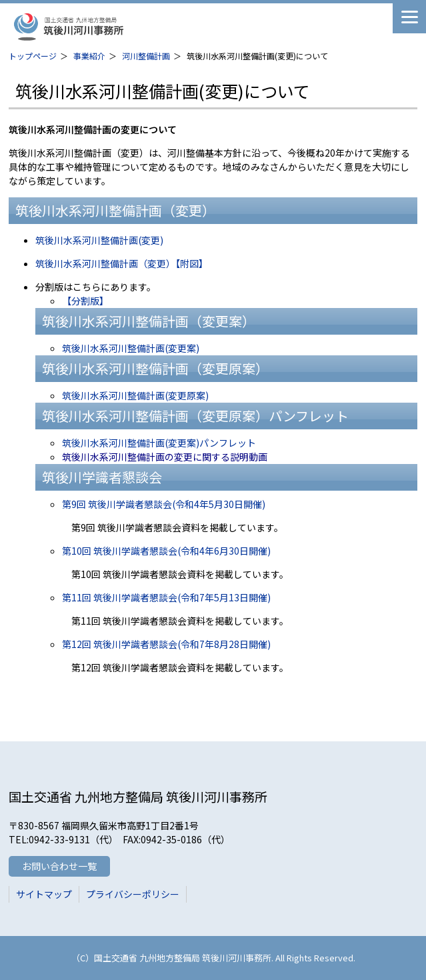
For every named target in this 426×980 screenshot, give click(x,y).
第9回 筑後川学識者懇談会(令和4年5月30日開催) (164, 504)
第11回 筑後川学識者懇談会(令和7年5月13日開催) (166, 597)
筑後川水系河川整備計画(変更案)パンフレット (159, 443)
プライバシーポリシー (133, 894)
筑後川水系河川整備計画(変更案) (131, 348)
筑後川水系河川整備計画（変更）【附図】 (122, 263)
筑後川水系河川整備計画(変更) (99, 240)
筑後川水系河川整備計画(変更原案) (135, 395)
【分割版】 (85, 301)
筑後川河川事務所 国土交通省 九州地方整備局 (112, 27)
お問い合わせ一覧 (59, 866)
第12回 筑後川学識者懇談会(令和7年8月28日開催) (166, 644)
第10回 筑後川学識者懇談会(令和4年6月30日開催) (166, 551)
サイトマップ (44, 894)
